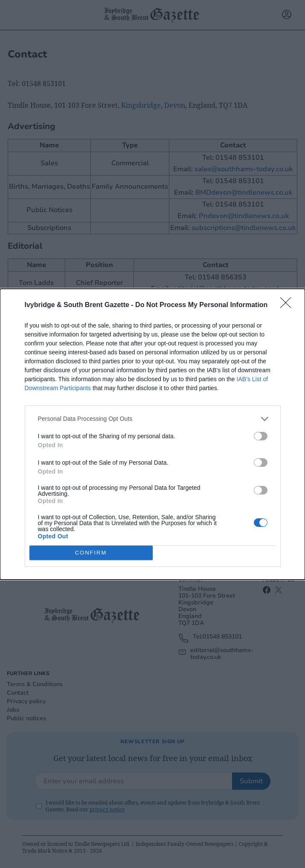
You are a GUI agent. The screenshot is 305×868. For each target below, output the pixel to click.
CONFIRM (91, 552)
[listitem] (153, 419)
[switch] (261, 436)
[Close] (288, 305)
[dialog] (152, 434)
